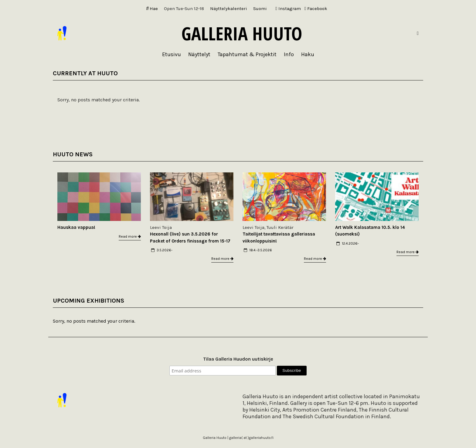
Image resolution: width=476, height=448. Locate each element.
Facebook (316, 8)
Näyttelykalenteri (229, 8)
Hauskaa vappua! (76, 227)
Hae (152, 8)
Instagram (288, 8)
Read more (130, 236)
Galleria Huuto (242, 33)
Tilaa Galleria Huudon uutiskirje (238, 359)
